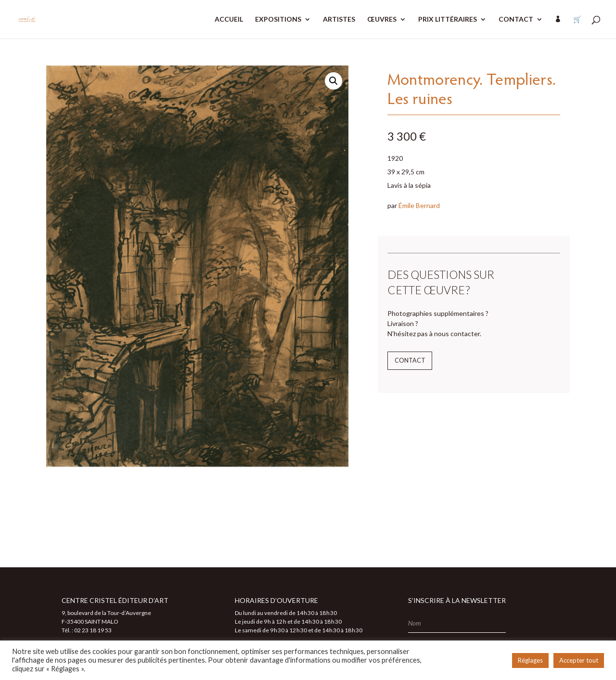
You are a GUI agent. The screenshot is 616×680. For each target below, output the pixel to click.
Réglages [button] (530, 660)
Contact (410, 360)
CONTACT (516, 20)
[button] (334, 81)
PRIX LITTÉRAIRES (448, 20)
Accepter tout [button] (579, 660)
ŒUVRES (382, 20)
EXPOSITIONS (278, 20)
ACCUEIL (229, 20)
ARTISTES (339, 20)
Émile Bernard (419, 205)
